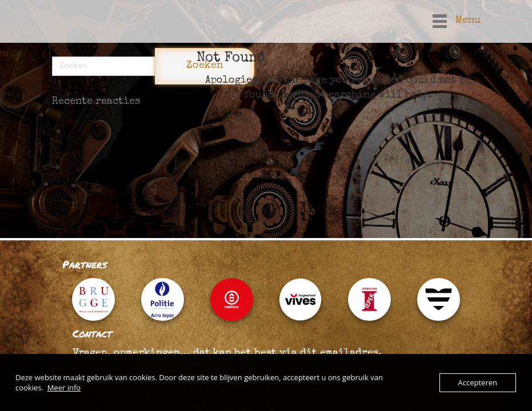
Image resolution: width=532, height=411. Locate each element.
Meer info (64, 388)
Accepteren (478, 382)
